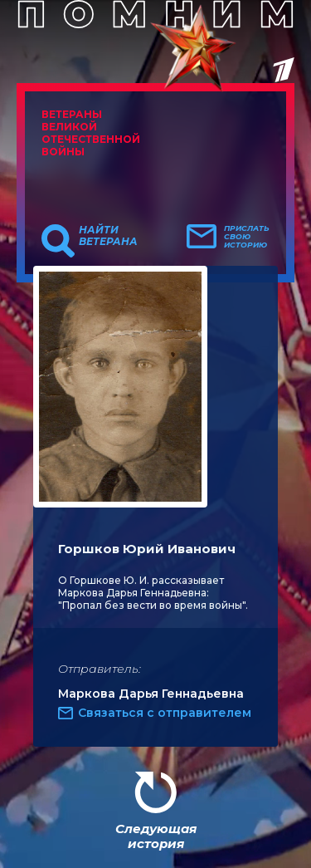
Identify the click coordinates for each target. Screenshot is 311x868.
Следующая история (156, 836)
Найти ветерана (108, 236)
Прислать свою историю (247, 237)
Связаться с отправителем (165, 713)
